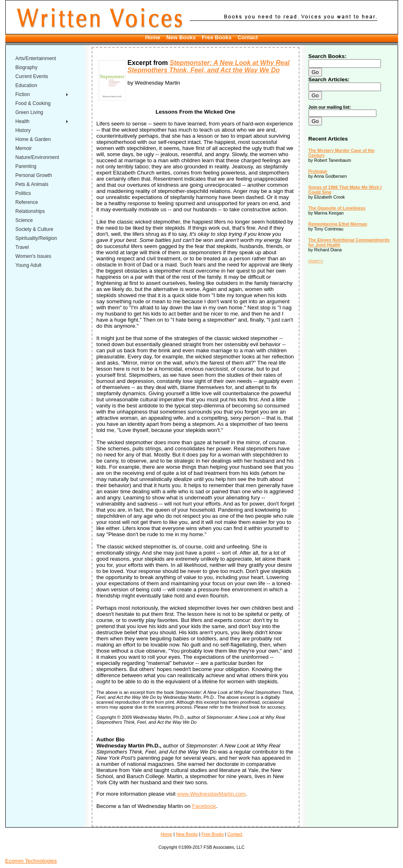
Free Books (217, 37)
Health (23, 121)
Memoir (24, 148)
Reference (27, 202)
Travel (22, 247)
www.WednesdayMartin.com (212, 794)
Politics (23, 193)
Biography (27, 67)
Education (26, 85)
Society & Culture (35, 229)
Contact (248, 37)
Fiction (23, 94)
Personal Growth (34, 175)
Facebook (204, 806)
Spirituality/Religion (36, 238)
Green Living (29, 112)
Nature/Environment (37, 157)
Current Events (32, 76)
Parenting (26, 166)
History (23, 130)
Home (153, 37)
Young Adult (29, 265)
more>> (316, 261)
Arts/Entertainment (36, 58)
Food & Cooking (33, 103)
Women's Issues (33, 256)
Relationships (30, 211)
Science (24, 220)
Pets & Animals (32, 184)
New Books (181, 37)
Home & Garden (33, 139)
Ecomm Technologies (31, 861)
